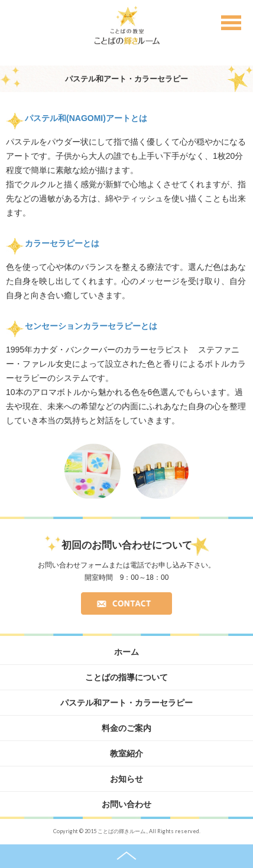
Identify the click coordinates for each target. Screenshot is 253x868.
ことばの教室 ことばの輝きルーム (127, 25)
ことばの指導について (126, 677)
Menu (231, 25)
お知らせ (126, 779)
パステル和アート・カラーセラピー (126, 703)
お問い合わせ (126, 804)
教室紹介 (126, 753)
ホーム (126, 652)
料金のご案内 (126, 728)
